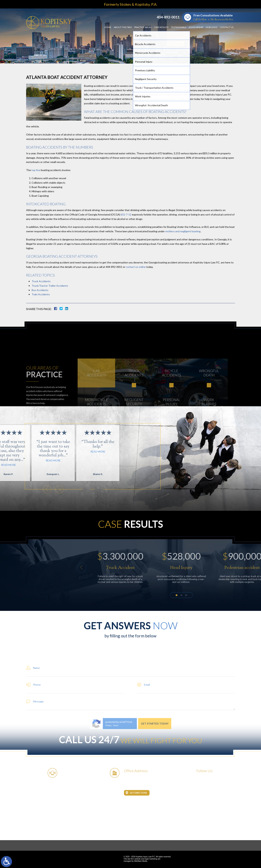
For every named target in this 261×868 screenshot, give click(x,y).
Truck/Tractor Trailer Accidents (50, 286)
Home (108, 27)
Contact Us (227, 27)
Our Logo (212, 27)
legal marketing (151, 859)
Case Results (161, 27)
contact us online (135, 267)
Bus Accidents (40, 290)
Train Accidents (41, 294)
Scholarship (196, 27)
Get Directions (138, 793)
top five (36, 170)
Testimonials (179, 27)
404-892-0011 (168, 17)
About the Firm (123, 27)
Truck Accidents (41, 281)
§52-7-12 (126, 214)
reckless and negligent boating (183, 231)
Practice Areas (143, 27)
